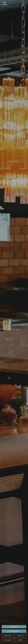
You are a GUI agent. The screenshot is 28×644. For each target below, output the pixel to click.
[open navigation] (25, 3)
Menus (20, 640)
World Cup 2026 (14, 631)
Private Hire (8, 636)
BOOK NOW (14, 627)
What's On (20, 636)
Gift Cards (8, 640)
